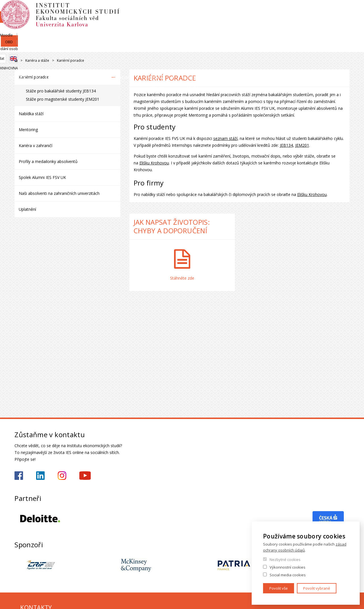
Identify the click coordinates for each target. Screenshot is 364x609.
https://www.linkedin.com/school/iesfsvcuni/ (40, 476)
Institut (32, 47)
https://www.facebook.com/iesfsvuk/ (19, 476)
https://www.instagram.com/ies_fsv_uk (62, 476)
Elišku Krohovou (154, 163)
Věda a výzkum (255, 47)
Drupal (16, 61)
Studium (192, 47)
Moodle (296, 11)
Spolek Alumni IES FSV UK (42, 177)
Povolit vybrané (317, 588)
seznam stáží (225, 138)
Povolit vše (279, 588)
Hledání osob (338, 11)
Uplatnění (27, 209)
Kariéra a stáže (325, 47)
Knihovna (341, 30)
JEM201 (302, 145)
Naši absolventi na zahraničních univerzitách (59, 193)
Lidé (83, 47)
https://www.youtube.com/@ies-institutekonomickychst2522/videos (85, 476)
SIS (279, 11)
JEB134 (286, 145)
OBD (315, 11)
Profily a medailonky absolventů (48, 161)
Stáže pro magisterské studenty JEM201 (63, 99)
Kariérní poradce (34, 77)
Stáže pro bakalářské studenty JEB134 (61, 91)
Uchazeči (135, 47)
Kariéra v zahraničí (36, 145)
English (345, 21)
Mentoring (28, 130)
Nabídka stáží (31, 114)
